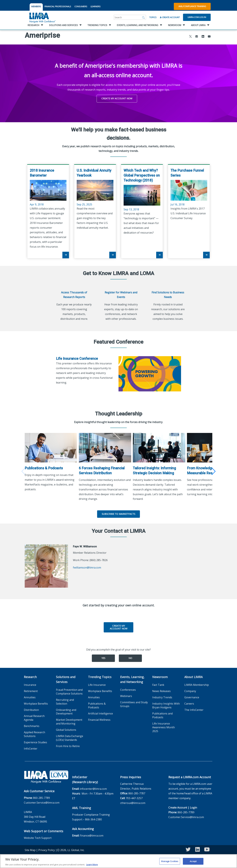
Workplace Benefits (36, 702)
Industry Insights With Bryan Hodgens (166, 704)
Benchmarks (32, 725)
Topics (153, 17)
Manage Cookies (170, 862)
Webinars (126, 695)
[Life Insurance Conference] (150, 374)
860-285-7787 (137, 792)
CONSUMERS (81, 6)
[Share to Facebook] (197, 37)
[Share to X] (190, 37)
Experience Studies (35, 741)
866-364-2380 (93, 818)
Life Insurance (97, 683)
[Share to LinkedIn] (203, 37)
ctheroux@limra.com (133, 802)
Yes (103, 657)
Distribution (31, 709)
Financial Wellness (99, 718)
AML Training (82, 807)
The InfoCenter (194, 709)
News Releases (161, 690)
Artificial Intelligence (100, 712)
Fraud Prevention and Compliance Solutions (69, 690)
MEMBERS (36, 6)
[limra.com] (42, 17)
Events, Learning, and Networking (132, 678)
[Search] (144, 17)
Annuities (30, 696)
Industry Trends (162, 696)
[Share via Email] (209, 37)
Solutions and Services (66, 678)
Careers (189, 702)
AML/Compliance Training (192, 6)
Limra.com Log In (197, 17)
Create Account (170, 17)
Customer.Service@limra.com (42, 801)
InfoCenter (31, 747)
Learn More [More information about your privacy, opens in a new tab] (92, 866)
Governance (192, 696)
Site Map (30, 849)
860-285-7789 (41, 797)
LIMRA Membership (197, 683)
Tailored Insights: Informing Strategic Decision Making (156, 469)
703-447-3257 (134, 797)
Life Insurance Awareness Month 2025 (164, 726)
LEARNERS (96, 6)
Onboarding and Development (66, 710)
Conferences (128, 688)
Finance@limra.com (92, 834)
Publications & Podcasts (44, 467)
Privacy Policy (47, 849)
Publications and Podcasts (162, 714)
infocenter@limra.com (93, 787)
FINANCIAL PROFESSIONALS (58, 6)
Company (190, 690)
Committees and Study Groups (134, 703)
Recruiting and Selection (65, 700)
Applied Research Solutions (34, 733)
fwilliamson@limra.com (87, 566)
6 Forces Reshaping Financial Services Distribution (103, 469)
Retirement (31, 690)
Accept (193, 862)
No (130, 657)
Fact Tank (158, 683)
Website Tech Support (38, 837)
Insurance (30, 683)
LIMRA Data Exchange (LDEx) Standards (70, 737)
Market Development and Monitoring (69, 720)
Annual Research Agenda (34, 717)
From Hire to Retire (68, 745)
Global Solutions (66, 728)
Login (193, 806)
